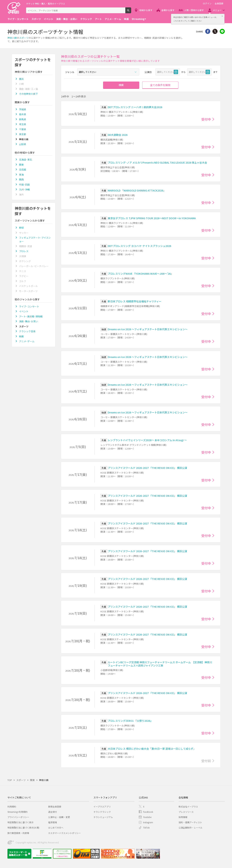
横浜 (21, 79)
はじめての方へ (56, 828)
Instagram (148, 822)
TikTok (146, 828)
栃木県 (23, 114)
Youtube (147, 817)
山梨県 (23, 144)
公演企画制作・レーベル (191, 828)
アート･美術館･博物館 (31, 316)
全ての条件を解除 (160, 85)
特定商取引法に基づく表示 (20, 822)
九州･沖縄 (24, 189)
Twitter (215, 31)
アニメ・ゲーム (113, 19)
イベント (49, 19)
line (222, 31)
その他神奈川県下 (28, 94)
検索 (131, 12)
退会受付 (53, 812)
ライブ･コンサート (29, 306)
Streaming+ (139, 19)
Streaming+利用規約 (17, 812)
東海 (21, 175)
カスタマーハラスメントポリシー (64, 833)
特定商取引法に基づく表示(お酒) (23, 828)
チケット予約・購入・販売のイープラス (46, 4)
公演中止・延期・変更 (59, 817)
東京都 (23, 134)
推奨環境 (53, 822)
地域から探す (146, 10)
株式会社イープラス (188, 806)
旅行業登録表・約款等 (18, 833)
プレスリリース (186, 812)
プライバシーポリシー (18, 817)
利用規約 (12, 806)
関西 (21, 179)
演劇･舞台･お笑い (29, 321)
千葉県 (23, 129)
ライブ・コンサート (18, 19)
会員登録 (219, 3)
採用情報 (183, 817)
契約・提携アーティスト (190, 822)
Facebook (148, 812)
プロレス (24, 251)
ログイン (207, 3)
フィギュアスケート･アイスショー (35, 239)
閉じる (222, 16)
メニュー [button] (217, 10)
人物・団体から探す (194, 10)
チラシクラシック (102, 812)
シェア (208, 31)
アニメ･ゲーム (27, 341)
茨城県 (23, 109)
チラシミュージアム (103, 817)
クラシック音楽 (27, 331)
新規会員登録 (55, 806)
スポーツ (36, 19)
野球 (21, 228)
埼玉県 (23, 124)
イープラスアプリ (102, 806)
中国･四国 (24, 185)
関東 (21, 165)
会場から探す (168, 10)
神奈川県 (12, 38)
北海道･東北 (26, 160)
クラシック (86, 19)
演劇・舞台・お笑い (67, 19)
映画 (126, 19)
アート (98, 19)
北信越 (23, 169)
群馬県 (23, 119)
